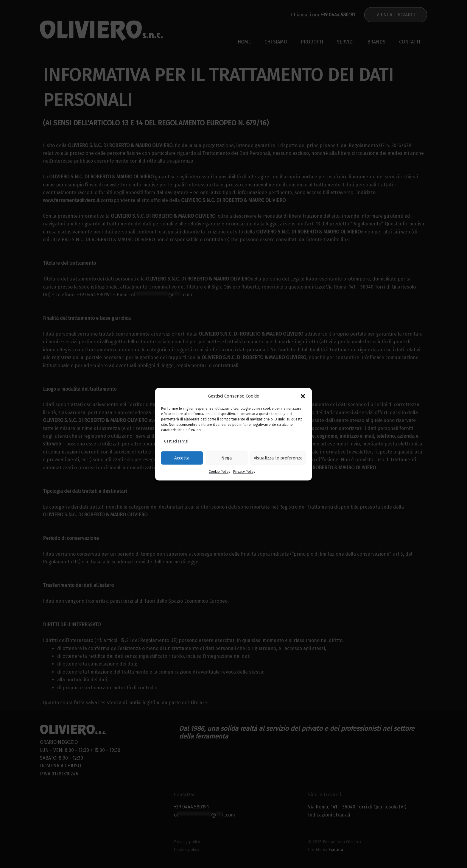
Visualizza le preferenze (278, 458)
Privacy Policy (244, 472)
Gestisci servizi (176, 441)
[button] (303, 396)
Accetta (182, 458)
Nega (227, 458)
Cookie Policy (220, 472)
